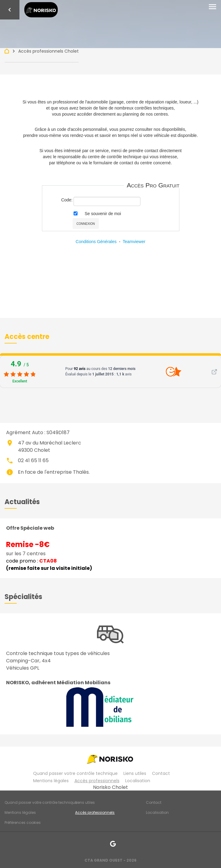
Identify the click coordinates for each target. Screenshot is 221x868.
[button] (27, 337)
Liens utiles (135, 773)
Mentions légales (51, 781)
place (10, 443)
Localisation (138, 781)
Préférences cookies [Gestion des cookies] (23, 823)
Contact (161, 773)
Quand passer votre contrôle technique (75, 773)
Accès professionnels (97, 781)
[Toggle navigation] (212, 7)
